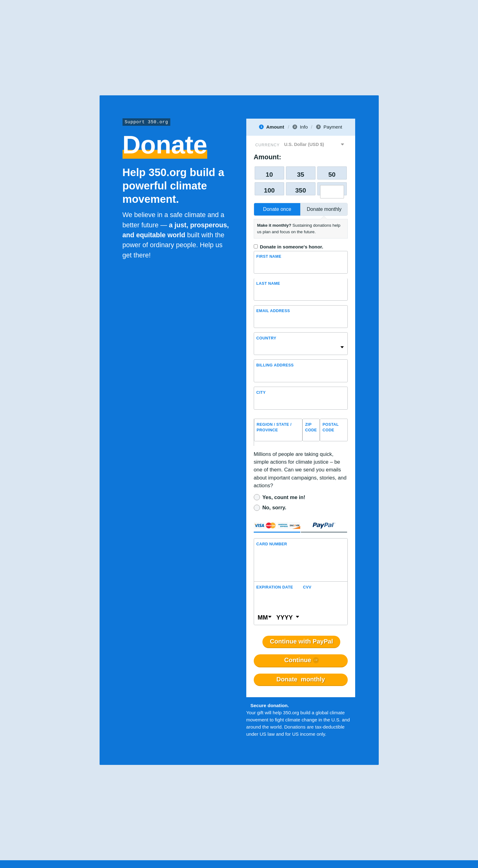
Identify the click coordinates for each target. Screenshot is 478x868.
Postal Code (331, 427)
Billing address (275, 365)
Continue (298, 660)
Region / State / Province (274, 427)
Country (266, 338)
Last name (268, 284)
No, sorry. (274, 508)
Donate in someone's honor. (292, 247)
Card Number (272, 544)
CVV (307, 587)
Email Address (273, 311)
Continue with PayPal (301, 642)
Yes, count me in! (284, 497)
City (261, 393)
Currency (267, 145)
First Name (269, 257)
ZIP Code (311, 427)
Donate (301, 679)
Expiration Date (275, 587)
